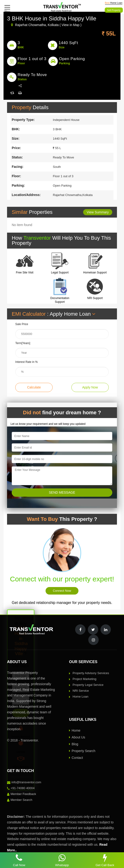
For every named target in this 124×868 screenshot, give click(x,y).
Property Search (83, 751)
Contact (77, 758)
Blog (75, 744)
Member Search (21, 800)
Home (76, 730)
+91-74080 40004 (23, 788)
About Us (78, 737)
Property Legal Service (88, 685)
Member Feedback (23, 794)
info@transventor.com (26, 782)
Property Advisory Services (91, 673)
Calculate (34, 387)
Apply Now (90, 387)
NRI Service (81, 691)
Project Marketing (84, 679)
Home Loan (80, 697)
